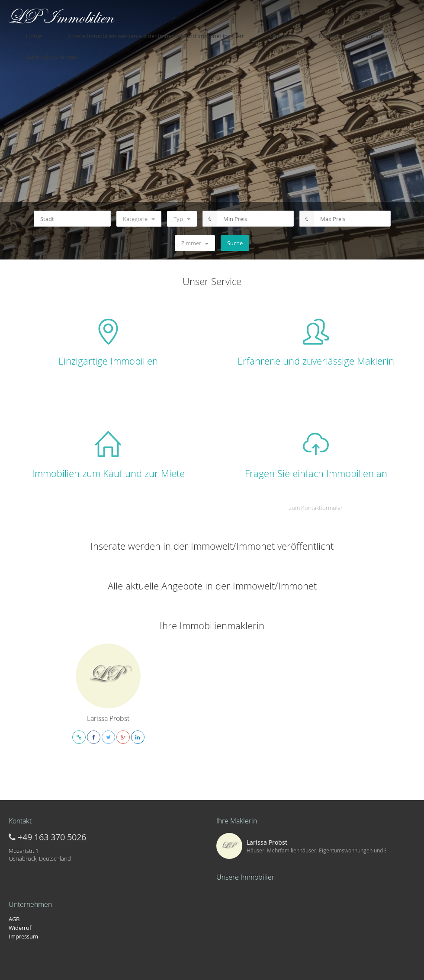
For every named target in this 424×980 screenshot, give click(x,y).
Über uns (276, 32)
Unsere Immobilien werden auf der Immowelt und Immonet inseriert (167, 32)
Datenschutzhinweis (389, 32)
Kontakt (306, 32)
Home (62, 32)
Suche (235, 243)
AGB (14, 919)
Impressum (340, 32)
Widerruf (20, 928)
